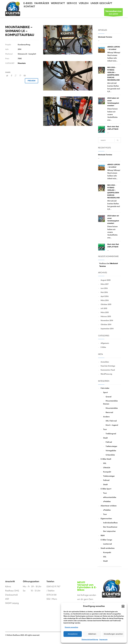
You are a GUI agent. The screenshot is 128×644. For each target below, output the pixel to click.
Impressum (103, 639)
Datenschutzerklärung (90, 639)
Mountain (22, 63)
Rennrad (109, 412)
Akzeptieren (73, 634)
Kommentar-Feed (108, 370)
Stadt (105, 438)
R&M (103, 536)
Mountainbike (112, 408)
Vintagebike (111, 451)
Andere (106, 417)
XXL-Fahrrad (111, 421)
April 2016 (105, 296)
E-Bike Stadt (106, 459)
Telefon (50, 582)
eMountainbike (110, 497)
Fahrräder (105, 388)
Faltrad (109, 442)
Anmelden (105, 362)
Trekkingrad (111, 434)
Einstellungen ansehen (113, 634)
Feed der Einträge (108, 366)
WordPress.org (106, 374)
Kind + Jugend (112, 425)
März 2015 (105, 312)
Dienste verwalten (71, 627)
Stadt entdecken (108, 548)
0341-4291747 (113, 13)
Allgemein (105, 343)
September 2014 (107, 329)
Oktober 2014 (106, 325)
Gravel (108, 397)
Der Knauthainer (110, 527)
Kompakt (107, 472)
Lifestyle (107, 468)
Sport (105, 392)
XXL (105, 463)
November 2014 (107, 320)
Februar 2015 (106, 316)
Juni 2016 (104, 288)
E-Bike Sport (106, 489)
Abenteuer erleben (109, 506)
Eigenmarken (106, 519)
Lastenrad (107, 544)
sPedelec (107, 501)
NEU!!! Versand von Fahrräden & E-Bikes (87, 586)
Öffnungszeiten (31, 582)
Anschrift (10, 582)
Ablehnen (92, 634)
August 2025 (106, 280)
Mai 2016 (104, 292)
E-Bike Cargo (106, 540)
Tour (105, 429)
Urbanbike (110, 455)
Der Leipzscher (109, 531)
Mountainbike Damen (110, 402)
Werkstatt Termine (105, 37)
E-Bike (103, 347)
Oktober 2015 (106, 304)
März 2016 (105, 300)
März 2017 (105, 284)
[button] (123, 606)
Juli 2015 (104, 308)
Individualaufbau (110, 523)
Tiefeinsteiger (111, 446)
